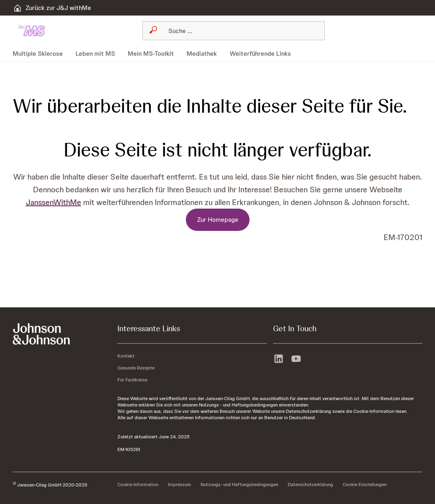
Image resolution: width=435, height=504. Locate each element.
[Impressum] (179, 485)
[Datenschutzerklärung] (310, 485)
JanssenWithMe (54, 202)
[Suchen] (238, 31)
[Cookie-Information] (138, 485)
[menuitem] (41, 54)
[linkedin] (279, 358)
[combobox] (234, 31)
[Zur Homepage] (218, 220)
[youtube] (296, 358)
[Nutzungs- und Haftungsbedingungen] (239, 485)
